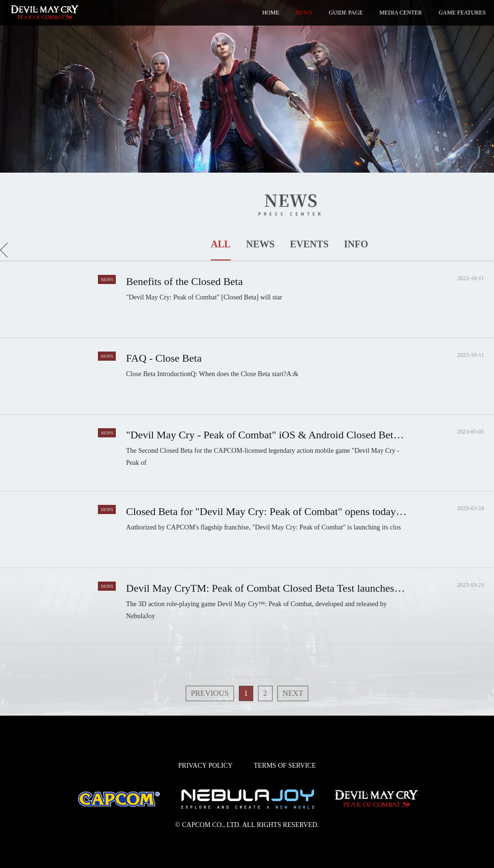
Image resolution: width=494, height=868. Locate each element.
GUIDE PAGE (346, 13)
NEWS (304, 13)
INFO (356, 244)
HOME (270, 13)
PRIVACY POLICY (205, 766)
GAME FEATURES (462, 13)
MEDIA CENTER (400, 13)
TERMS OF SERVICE (285, 766)
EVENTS (309, 244)
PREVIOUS (210, 693)
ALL (221, 244)
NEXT (293, 693)
